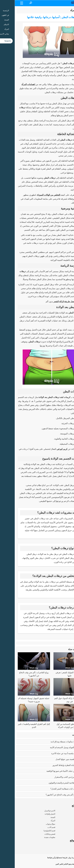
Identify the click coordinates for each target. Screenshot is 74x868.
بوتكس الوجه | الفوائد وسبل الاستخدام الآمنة (53, 747)
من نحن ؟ (69, 845)
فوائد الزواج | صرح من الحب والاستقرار (56, 777)
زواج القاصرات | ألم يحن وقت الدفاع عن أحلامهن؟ (51, 795)
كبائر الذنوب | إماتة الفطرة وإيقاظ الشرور (55, 765)
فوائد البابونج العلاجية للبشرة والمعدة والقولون (53, 783)
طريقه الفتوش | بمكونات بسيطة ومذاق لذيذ (54, 742)
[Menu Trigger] (7, 3)
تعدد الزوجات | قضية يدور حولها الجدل (56, 759)
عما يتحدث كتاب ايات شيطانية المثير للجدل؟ (54, 789)
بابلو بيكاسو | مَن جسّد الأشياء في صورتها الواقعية (52, 771)
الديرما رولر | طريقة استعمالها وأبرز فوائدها (53, 858)
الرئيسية (66, 10)
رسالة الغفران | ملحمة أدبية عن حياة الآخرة (54, 753)
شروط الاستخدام (66, 849)
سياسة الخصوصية (66, 852)
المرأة (58, 10)
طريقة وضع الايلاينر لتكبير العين (57, 864)
